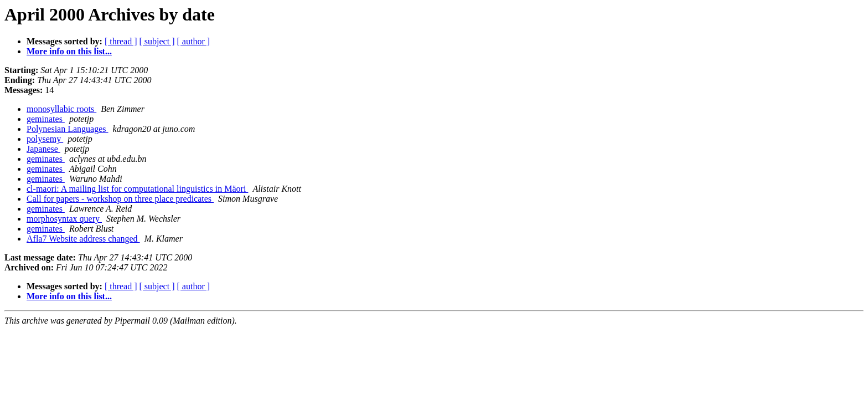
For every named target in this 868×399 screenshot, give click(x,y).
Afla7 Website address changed (83, 239)
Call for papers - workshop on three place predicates (120, 199)
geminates (46, 119)
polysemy (45, 139)
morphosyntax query (64, 219)
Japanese (43, 149)
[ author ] (194, 41)
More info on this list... (69, 51)
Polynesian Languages (68, 129)
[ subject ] (157, 41)
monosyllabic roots (61, 109)
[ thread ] (121, 41)
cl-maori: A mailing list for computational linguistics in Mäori (137, 189)
